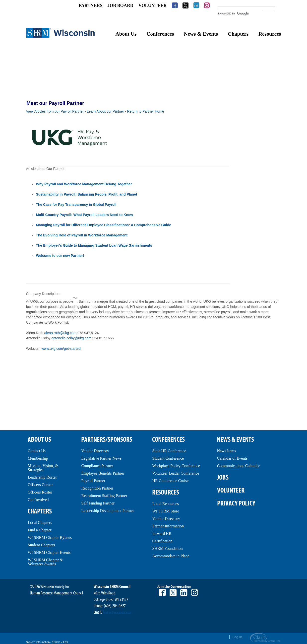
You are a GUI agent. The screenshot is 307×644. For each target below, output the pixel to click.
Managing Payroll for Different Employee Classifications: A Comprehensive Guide (104, 225)
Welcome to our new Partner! (61, 256)
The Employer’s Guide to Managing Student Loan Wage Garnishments (94, 245)
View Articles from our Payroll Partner (55, 111)
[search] (240, 13)
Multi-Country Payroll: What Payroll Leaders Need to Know (85, 215)
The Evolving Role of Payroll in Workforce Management (82, 235)
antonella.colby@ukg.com (71, 338)
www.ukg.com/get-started (61, 349)
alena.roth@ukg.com (60, 333)
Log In (237, 637)
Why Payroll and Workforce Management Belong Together (84, 184)
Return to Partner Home (146, 111)
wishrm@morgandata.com (118, 613)
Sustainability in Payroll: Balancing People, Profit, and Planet (87, 194)
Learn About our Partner (105, 111)
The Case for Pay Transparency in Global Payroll (76, 205)
